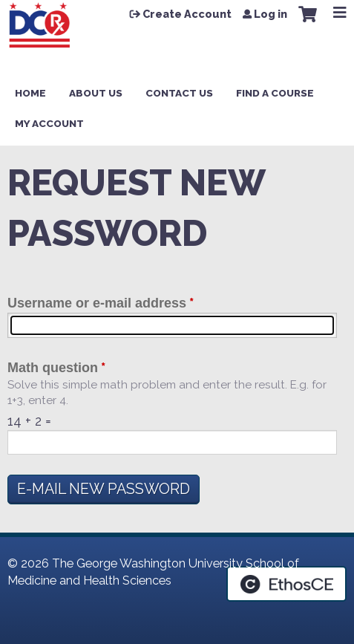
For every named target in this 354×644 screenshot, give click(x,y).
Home (30, 93)
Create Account (187, 14)
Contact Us (179, 93)
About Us (96, 93)
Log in (271, 14)
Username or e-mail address (97, 303)
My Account (49, 123)
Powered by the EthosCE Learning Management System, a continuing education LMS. (286, 584)
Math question (53, 368)
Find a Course (275, 93)
